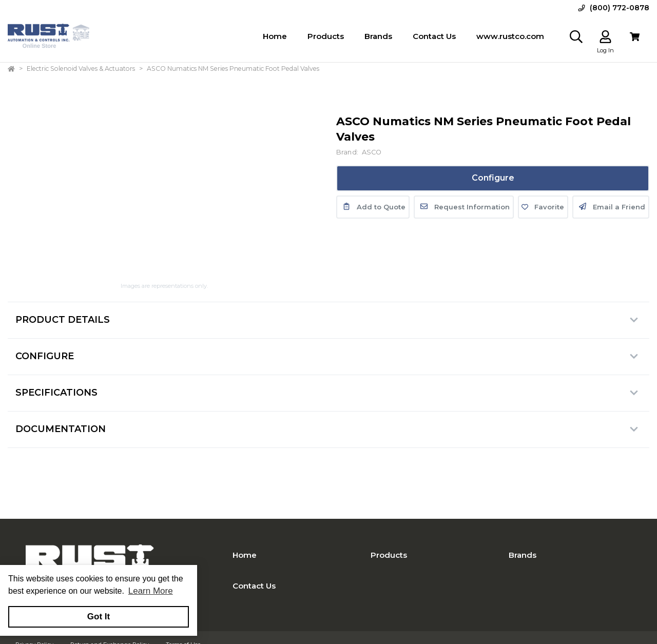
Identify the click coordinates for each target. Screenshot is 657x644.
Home (245, 555)
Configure (493, 178)
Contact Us (254, 586)
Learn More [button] (151, 591)
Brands (523, 555)
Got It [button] (99, 617)
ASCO (372, 152)
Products (389, 555)
